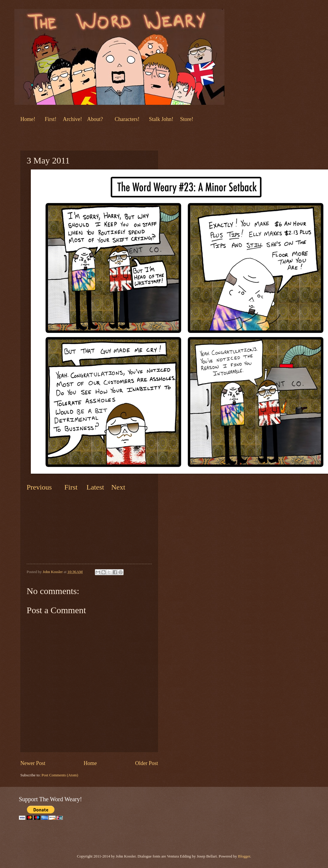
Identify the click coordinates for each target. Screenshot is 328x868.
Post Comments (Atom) (60, 775)
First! (51, 119)
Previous (39, 487)
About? (94, 119)
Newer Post (33, 763)
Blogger (244, 856)
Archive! (72, 119)
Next (117, 487)
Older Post (146, 763)
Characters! (127, 119)
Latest (95, 487)
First (72, 487)
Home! (28, 119)
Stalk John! (162, 119)
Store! (187, 119)
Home (90, 763)
